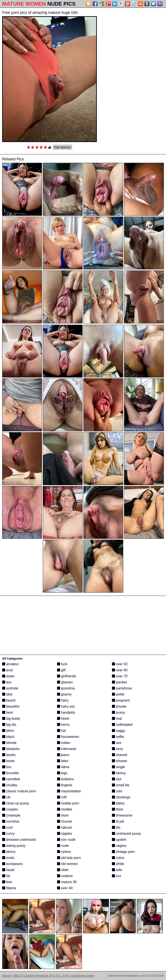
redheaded (122, 725)
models (65, 809)
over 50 (120, 664)
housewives (68, 737)
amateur (10, 664)
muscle (65, 821)
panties (120, 682)
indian (64, 743)
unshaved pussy (126, 834)
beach (9, 700)
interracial (67, 749)
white (118, 864)
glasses (65, 682)
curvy (8, 834)
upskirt (119, 840)
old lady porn (69, 858)
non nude (66, 840)
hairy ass (66, 706)
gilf (61, 670)
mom (63, 815)
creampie (11, 815)
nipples (65, 834)
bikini (8, 731)
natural (64, 827)
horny (63, 725)
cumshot (11, 821)
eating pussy (14, 846)
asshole (10, 688)
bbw (7, 694)
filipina (9, 888)
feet (7, 882)
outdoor (65, 876)
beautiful (11, 706)
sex (117, 743)
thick (117, 809)
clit (6, 797)
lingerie (65, 785)
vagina (119, 846)
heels (63, 719)
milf (62, 797)
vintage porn (124, 852)
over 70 (120, 676)
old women (67, 864)
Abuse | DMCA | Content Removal (25, 976)
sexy (117, 749)
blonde (9, 743)
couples (10, 809)
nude (63, 846)
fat (6, 876)
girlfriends (67, 676)
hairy (63, 700)
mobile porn (68, 803)
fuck (62, 664)
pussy (118, 712)
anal (7, 670)
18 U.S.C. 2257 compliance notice (72, 976)
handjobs (66, 712)
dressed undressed (19, 840)
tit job (118, 821)
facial (8, 870)
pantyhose (122, 688)
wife (117, 870)
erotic (8, 858)
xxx (117, 876)
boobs (9, 755)
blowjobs (11, 749)
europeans (12, 864)
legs (62, 773)
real (117, 719)
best (7, 712)
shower (120, 761)
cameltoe (11, 779)
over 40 (65, 888)
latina (63, 767)
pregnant (121, 700)
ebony (9, 852)
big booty (11, 719)
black (8, 737)
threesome (122, 815)
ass (7, 682)
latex (63, 761)
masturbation (69, 791)
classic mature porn (19, 791)
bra (7, 767)
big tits (9, 725)
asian (8, 676)
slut (117, 779)
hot (61, 731)
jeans (63, 755)
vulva (118, 858)
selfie (118, 737)
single (118, 767)
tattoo (118, 803)
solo (117, 791)
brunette (10, 773)
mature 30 (67, 882)
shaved (120, 755)
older (63, 870)
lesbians (65, 779)
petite (118, 694)
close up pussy (16, 803)
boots (8, 761)
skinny (119, 773)
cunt (7, 827)
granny (64, 694)
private (119, 706)
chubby (10, 785)
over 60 (120, 670)
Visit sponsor (62, 147)
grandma (66, 688)
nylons (64, 852)
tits (116, 827)
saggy (119, 731)
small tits (121, 785)
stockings (121, 797)
